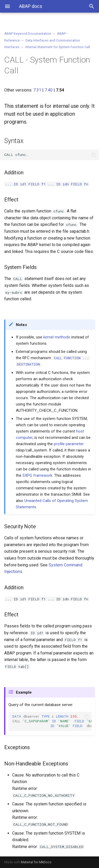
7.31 (37, 90)
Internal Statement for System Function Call (58, 47)
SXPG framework (37, 475)
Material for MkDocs (36, 862)
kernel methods (57, 337)
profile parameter (69, 444)
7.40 (49, 90)
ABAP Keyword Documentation (28, 34)
